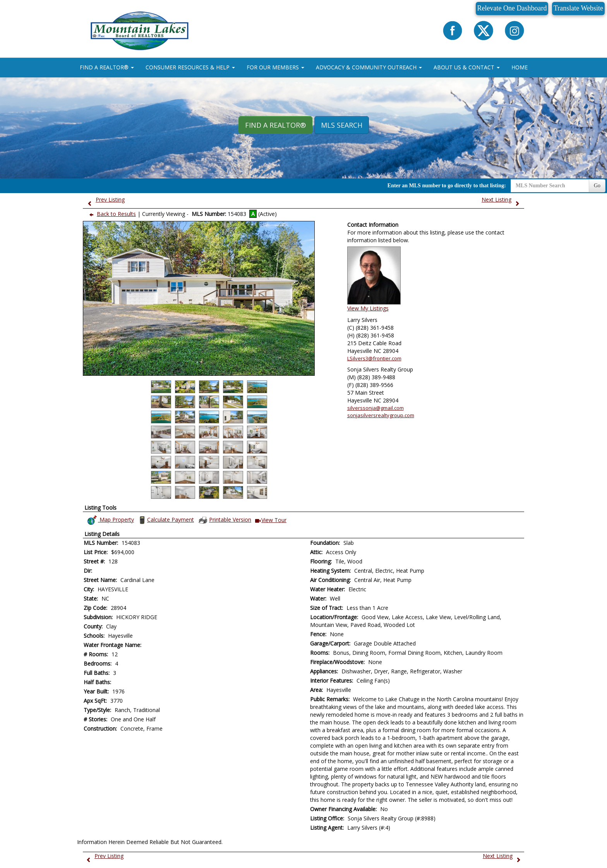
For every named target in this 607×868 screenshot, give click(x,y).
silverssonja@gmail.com (376, 408)
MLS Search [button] (342, 125)
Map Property (110, 520)
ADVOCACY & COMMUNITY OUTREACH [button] (369, 67)
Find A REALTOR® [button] (275, 125)
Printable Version (225, 520)
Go (597, 186)
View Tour (271, 520)
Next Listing (502, 199)
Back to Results (111, 214)
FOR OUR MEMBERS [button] (275, 67)
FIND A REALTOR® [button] (107, 67)
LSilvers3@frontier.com (374, 358)
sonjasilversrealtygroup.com (381, 415)
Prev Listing (104, 199)
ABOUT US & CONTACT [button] (467, 67)
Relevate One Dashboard (512, 8)
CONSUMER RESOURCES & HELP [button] (190, 67)
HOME (520, 67)
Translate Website (578, 8)
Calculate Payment (165, 520)
